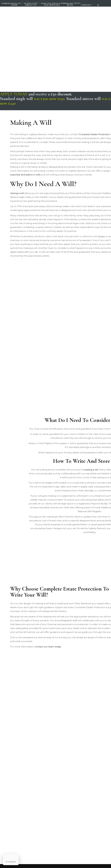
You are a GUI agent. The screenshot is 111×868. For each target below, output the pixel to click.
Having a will (17, 193)
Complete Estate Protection (94, 134)
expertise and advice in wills (25, 175)
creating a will (91, 470)
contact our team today (48, 647)
